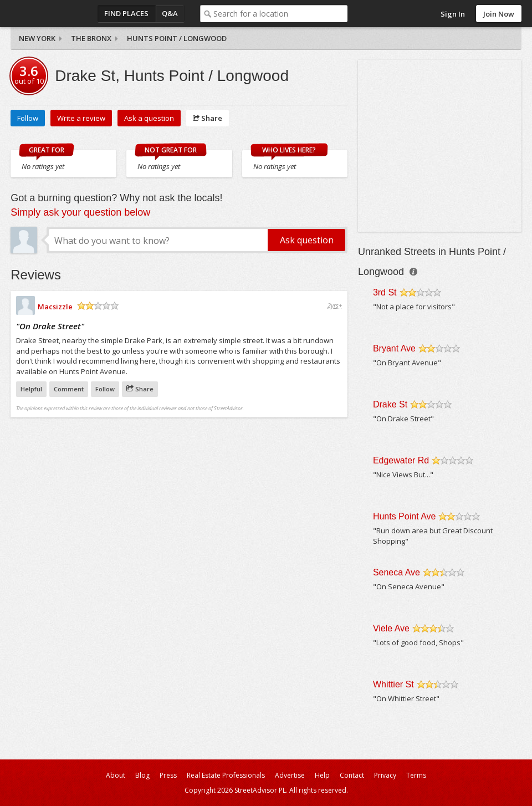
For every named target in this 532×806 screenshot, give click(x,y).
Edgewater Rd (401, 460)
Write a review (81, 118)
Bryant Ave (394, 348)
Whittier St (393, 684)
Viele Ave (391, 628)
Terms (416, 775)
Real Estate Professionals (226, 775)
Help (322, 775)
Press (168, 775)
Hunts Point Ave (405, 516)
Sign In (453, 14)
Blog (142, 775)
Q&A (170, 13)
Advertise (290, 775)
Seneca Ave (397, 572)
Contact (352, 775)
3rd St (385, 292)
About (116, 775)
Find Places (126, 13)
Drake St (390, 404)
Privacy (385, 775)
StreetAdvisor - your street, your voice (55, 14)
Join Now (499, 14)
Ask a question (149, 118)
